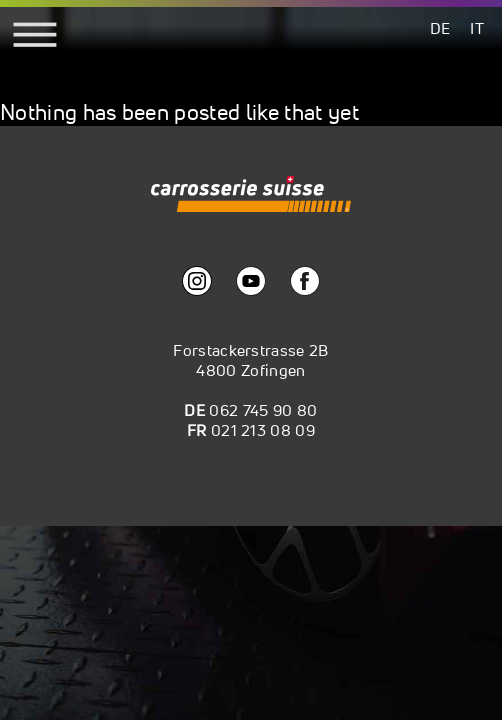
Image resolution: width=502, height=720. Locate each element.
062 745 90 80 (263, 410)
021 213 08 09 (263, 430)
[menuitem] (440, 27)
